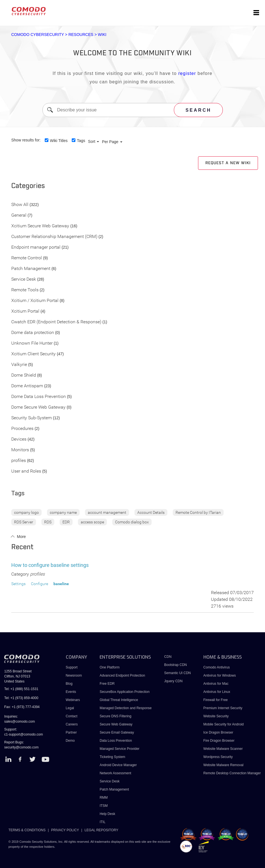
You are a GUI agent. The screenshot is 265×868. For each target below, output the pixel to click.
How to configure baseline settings (50, 565)
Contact (72, 716)
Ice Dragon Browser (218, 732)
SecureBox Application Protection (124, 692)
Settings (18, 584)
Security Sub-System (32, 418)
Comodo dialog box (132, 522)
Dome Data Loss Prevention (39, 397)
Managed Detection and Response (126, 708)
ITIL (103, 822)
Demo (70, 741)
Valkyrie (19, 365)
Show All (20, 205)
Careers (72, 724)
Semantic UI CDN (178, 673)
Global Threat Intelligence (119, 700)
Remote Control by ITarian (198, 512)
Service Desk (24, 279)
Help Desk (107, 814)
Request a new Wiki (228, 163)
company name (63, 512)
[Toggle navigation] (256, 13)
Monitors (20, 450)
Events (71, 692)
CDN (168, 657)
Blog (69, 684)
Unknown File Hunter (32, 343)
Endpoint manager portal (36, 247)
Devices (19, 439)
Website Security (216, 716)
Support (72, 667)
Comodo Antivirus (217, 667)
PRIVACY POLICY (65, 830)
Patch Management (31, 269)
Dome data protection (33, 333)
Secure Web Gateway (116, 724)
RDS (48, 522)
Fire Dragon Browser (219, 741)
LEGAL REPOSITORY (102, 830)
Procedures (22, 429)
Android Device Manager (118, 765)
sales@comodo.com (20, 722)
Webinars (73, 700)
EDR (66, 522)
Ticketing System (112, 757)
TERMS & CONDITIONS (27, 830)
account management (107, 512)
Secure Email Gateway (117, 732)
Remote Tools (25, 290)
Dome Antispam (27, 386)
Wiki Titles (59, 141)
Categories (28, 186)
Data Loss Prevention (116, 741)
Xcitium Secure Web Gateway (40, 226)
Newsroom (74, 675)
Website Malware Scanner (223, 749)
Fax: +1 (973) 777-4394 (22, 707)
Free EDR (107, 684)
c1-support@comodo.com (24, 734)
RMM (104, 798)
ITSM (104, 806)
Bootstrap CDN (176, 665)
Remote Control (27, 258)
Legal (70, 708)
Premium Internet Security (223, 708)
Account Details (151, 512)
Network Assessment (115, 773)
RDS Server (24, 522)
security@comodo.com (21, 747)
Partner (71, 732)
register (187, 73)
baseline (61, 584)
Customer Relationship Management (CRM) (54, 237)
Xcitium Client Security (33, 354)
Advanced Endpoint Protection (122, 675)
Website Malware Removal (224, 765)
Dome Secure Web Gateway (38, 407)
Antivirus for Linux (217, 692)
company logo (26, 512)
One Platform (110, 667)
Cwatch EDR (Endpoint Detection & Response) (56, 322)
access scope (92, 522)
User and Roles (26, 471)
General (19, 215)
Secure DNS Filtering (115, 716)
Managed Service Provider (119, 749)
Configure (40, 584)
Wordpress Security (218, 757)
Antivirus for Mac (216, 684)
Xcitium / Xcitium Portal (35, 301)
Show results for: (26, 140)
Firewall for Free (216, 700)
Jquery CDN (173, 681)
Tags (81, 141)
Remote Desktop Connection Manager (232, 773)
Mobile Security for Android (224, 724)
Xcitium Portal (25, 311)
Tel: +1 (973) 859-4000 (21, 698)
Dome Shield (24, 375)
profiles (19, 461)
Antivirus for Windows (220, 675)
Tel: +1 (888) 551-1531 (21, 689)
